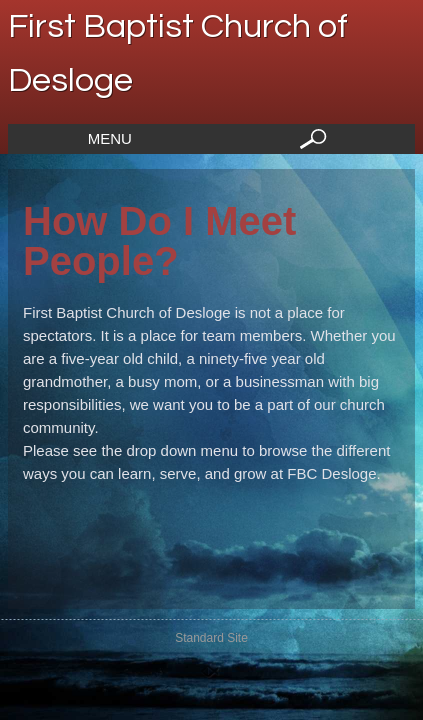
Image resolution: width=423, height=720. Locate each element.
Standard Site (211, 638)
